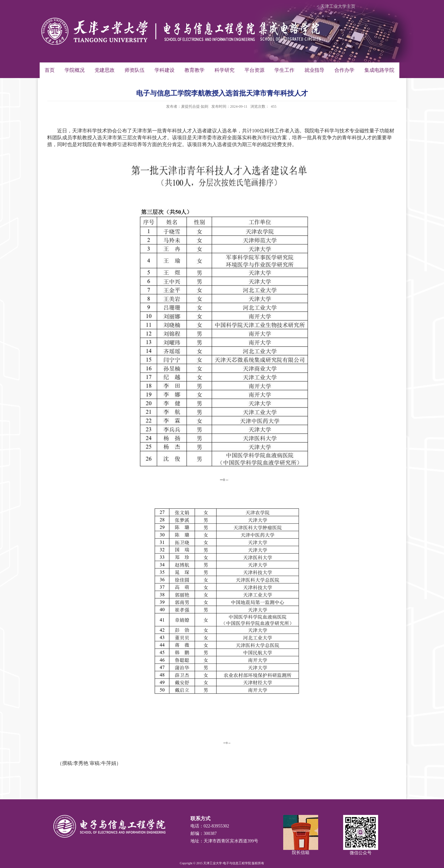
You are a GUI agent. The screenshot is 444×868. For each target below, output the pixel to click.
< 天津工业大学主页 (336, 6)
